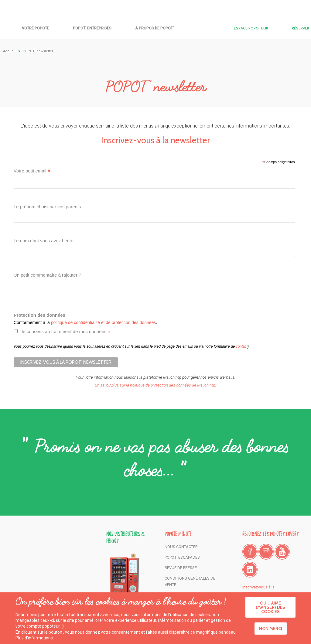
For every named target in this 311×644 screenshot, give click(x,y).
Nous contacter (181, 547)
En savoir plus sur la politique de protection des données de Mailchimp (155, 385)
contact (242, 346)
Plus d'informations (34, 639)
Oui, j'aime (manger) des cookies (270, 609)
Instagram (266, 552)
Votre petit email (32, 172)
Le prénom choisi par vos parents (47, 207)
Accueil (155, 26)
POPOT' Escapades (182, 557)
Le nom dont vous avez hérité (44, 241)
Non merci (271, 630)
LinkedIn (250, 570)
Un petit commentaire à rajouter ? (48, 275)
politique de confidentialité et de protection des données (104, 322)
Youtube (282, 552)
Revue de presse (181, 568)
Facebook (250, 552)
